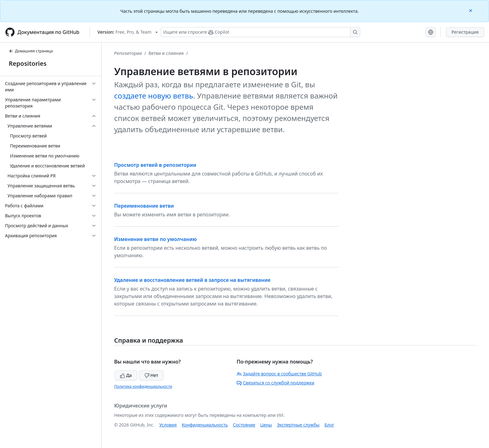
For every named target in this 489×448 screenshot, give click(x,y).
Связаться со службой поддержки (276, 383)
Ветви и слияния (166, 53)
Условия (168, 425)
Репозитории (128, 53)
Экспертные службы (298, 425)
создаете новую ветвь (154, 96)
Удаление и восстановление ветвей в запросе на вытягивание (192, 280)
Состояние (244, 425)
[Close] (471, 10)
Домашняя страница (31, 51)
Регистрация (465, 32)
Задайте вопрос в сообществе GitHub (279, 374)
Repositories (28, 63)
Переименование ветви (144, 206)
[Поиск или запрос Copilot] (260, 32)
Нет (151, 375)
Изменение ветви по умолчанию (155, 239)
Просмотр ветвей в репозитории (155, 165)
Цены (266, 425)
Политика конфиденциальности (143, 386)
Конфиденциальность (205, 425)
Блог (329, 425)
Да (126, 375)
